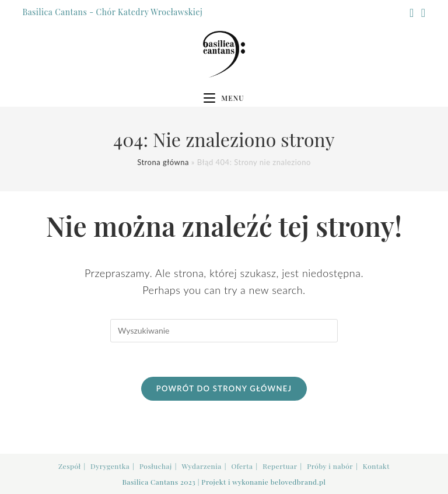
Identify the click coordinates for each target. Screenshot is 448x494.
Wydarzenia (201, 466)
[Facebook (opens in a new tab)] (412, 13)
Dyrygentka (110, 466)
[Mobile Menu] (224, 98)
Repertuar (280, 466)
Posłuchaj (156, 466)
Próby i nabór (330, 466)
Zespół (69, 466)
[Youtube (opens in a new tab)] (422, 13)
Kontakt (376, 466)
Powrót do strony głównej (224, 389)
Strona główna (163, 162)
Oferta (242, 466)
